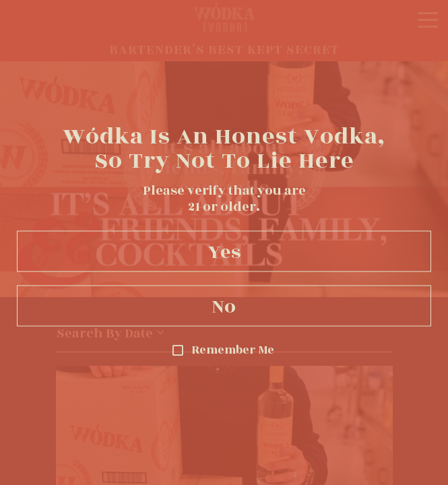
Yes (224, 251)
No (224, 306)
